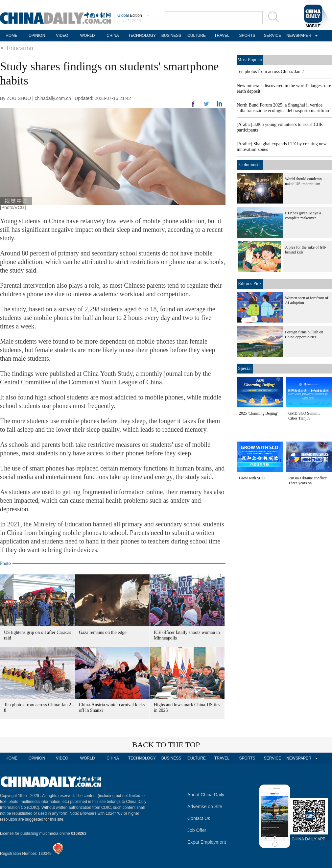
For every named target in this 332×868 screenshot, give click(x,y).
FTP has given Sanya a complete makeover (303, 216)
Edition (130, 15)
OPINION (37, 36)
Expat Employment (207, 842)
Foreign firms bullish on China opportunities (304, 335)
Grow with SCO (252, 478)
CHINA (113, 36)
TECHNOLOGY (142, 36)
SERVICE (273, 36)
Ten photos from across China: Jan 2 (270, 72)
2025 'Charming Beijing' (258, 413)
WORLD (88, 36)
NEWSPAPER (298, 36)
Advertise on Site (205, 807)
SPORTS (247, 36)
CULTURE (197, 36)
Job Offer (197, 830)
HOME (12, 36)
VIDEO (62, 36)
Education (20, 48)
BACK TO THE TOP (166, 745)
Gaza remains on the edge (103, 632)
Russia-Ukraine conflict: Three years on (308, 481)
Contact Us (199, 818)
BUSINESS (171, 36)
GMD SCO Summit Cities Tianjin (304, 416)
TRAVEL (222, 36)
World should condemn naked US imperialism (303, 181)
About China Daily (206, 795)
